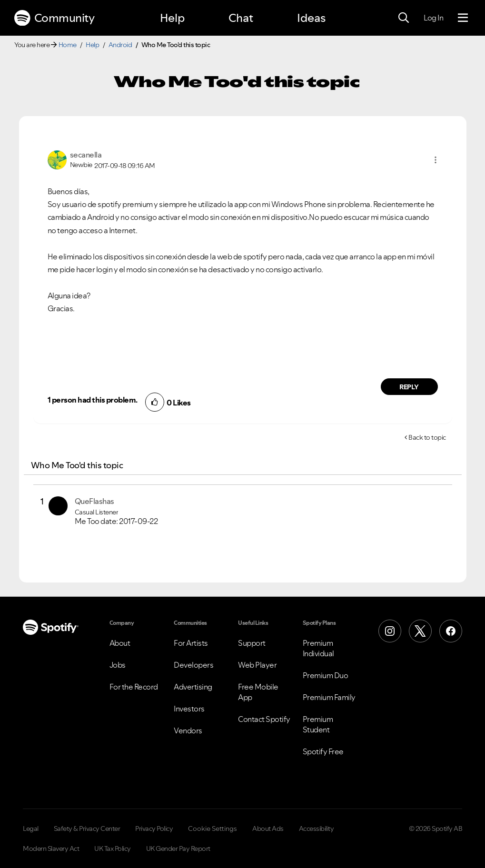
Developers (193, 665)
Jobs (118, 665)
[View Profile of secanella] (86, 155)
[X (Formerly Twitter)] (420, 631)
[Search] (404, 18)
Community (54, 18)
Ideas (311, 18)
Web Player (257, 665)
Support (252, 643)
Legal (31, 829)
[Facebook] (451, 631)
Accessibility (317, 829)
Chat (241, 18)
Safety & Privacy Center (87, 829)
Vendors (188, 730)
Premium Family (329, 697)
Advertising (193, 687)
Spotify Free (323, 751)
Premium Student (318, 724)
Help (172, 18)
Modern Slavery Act (51, 848)
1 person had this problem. (93, 400)
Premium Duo (326, 675)
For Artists (191, 643)
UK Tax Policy (113, 848)
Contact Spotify (264, 719)
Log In (433, 18)
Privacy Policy (154, 829)
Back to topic (427, 437)
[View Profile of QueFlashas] (94, 501)
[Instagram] (390, 631)
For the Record (134, 687)
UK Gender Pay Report (178, 848)
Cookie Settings (213, 829)
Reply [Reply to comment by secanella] (409, 387)
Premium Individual (318, 648)
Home (68, 45)
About (120, 643)
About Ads (268, 829)
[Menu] (463, 18)
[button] (436, 160)
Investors (189, 709)
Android (120, 45)
